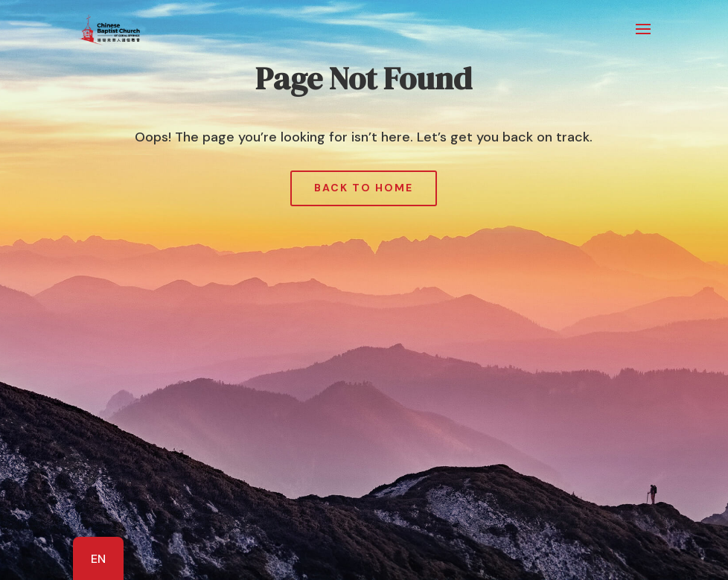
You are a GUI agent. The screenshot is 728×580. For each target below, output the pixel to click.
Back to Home (364, 188)
